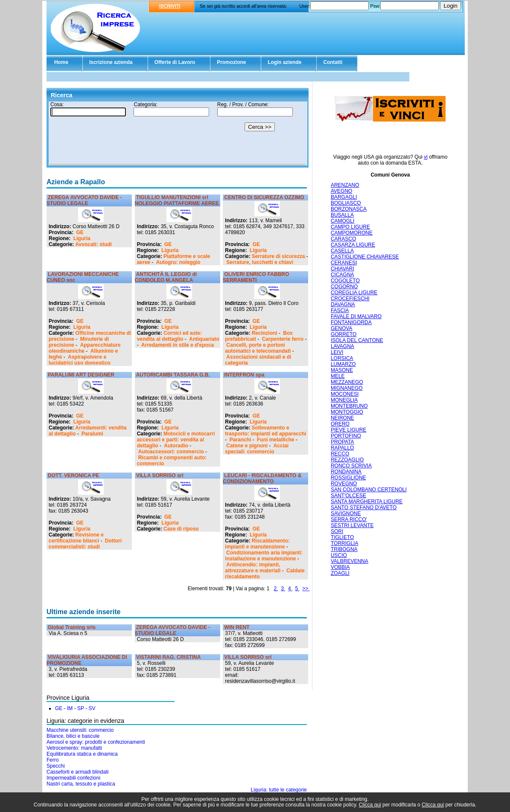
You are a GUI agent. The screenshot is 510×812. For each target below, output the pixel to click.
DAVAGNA (343, 304)
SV (92, 708)
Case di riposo (181, 529)
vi (426, 157)
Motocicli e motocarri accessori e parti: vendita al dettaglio (176, 440)
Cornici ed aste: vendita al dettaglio (169, 336)
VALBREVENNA (350, 561)
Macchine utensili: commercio (80, 730)
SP (81, 708)
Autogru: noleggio (178, 262)
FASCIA (340, 310)
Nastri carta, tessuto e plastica (81, 784)
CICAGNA (342, 275)
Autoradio (176, 446)
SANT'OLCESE (348, 496)
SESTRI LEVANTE (352, 525)
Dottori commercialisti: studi (85, 544)
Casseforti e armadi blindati (77, 772)
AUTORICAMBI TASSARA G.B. (173, 375)
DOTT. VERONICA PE (73, 476)
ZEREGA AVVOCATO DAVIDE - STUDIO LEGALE (84, 200)
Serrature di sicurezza (278, 256)
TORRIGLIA (344, 543)
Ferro (53, 760)
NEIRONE (342, 418)
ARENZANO (345, 185)
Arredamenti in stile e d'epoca (178, 345)
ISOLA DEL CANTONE (357, 340)
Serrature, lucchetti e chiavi (260, 262)
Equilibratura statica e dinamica (82, 754)
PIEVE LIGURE (348, 430)
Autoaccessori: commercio (171, 452)
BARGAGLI (344, 197)
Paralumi (92, 434)
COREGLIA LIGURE (354, 293)
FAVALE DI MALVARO (356, 316)
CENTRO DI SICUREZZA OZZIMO (264, 197)
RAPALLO (342, 448)
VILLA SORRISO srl (160, 476)
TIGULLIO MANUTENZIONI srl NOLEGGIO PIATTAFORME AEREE (177, 200)
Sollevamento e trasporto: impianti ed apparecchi (265, 431)
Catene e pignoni (247, 446)
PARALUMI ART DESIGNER (81, 375)
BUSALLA (342, 215)
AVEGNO (341, 191)
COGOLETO (345, 281)
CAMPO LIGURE (350, 227)
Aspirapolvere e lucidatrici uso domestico (80, 360)
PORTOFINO (346, 436)
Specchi (56, 766)
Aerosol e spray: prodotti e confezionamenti (96, 742)
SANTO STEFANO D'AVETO (364, 507)
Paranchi (240, 440)
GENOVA (341, 328)
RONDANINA (346, 472)
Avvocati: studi (93, 244)
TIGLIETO (342, 537)
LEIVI (337, 352)
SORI (337, 531)
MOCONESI (345, 394)
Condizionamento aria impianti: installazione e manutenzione (264, 556)
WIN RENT (237, 627)
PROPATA (342, 442)
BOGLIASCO (346, 203)
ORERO (340, 424)
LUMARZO (343, 364)
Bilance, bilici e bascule (73, 736)
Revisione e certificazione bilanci (76, 538)
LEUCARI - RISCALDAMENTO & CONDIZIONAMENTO (262, 478)
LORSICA (342, 358)
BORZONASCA (349, 209)
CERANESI (344, 263)
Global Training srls (72, 627)
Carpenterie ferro (283, 339)
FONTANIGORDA (351, 322)
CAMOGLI (342, 221)
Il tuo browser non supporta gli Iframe (178, 133)
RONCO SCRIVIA (351, 466)
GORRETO (344, 334)
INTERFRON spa (244, 375)
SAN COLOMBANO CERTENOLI (369, 490)
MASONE (342, 370)
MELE (338, 376)
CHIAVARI (342, 269)
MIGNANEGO (347, 388)
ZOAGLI (340, 573)
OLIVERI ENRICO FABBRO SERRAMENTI (256, 277)
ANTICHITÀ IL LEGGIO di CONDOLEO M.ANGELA (166, 277)
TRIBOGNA (344, 549)
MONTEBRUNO (349, 406)
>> (306, 589)
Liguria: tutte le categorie (279, 790)
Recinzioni (265, 333)
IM (70, 708)
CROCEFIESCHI (350, 299)
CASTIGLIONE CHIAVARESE (365, 257)
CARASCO (343, 239)
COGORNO (344, 287)
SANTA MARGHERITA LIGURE (367, 502)
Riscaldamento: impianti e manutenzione (257, 544)
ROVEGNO (344, 484)
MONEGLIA (344, 400)
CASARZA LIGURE (353, 245)
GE (80, 232)
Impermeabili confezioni (73, 778)
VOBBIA (340, 567)
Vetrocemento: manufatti (74, 748)
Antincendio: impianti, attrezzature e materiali (253, 568)
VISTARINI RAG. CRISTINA (169, 657)
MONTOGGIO (347, 412)
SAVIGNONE (346, 513)
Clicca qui (370, 805)
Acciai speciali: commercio (257, 449)
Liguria (82, 238)
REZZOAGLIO (347, 460)
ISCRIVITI (170, 6)
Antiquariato (204, 339)
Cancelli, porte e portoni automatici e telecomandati (258, 348)
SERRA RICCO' (349, 519)
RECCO (340, 454)
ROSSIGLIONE (348, 478)
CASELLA (342, 251)
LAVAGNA (342, 346)
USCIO (339, 555)
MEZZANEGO (347, 382)
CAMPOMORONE (352, 233)
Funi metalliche (275, 440)
